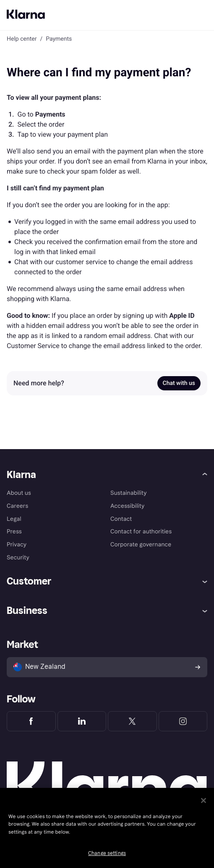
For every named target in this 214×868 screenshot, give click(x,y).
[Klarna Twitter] (132, 721)
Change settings (107, 853)
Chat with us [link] (179, 383)
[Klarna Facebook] (31, 721)
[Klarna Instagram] (183, 721)
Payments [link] (59, 39)
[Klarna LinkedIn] (82, 721)
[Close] (204, 800)
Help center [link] (22, 39)
